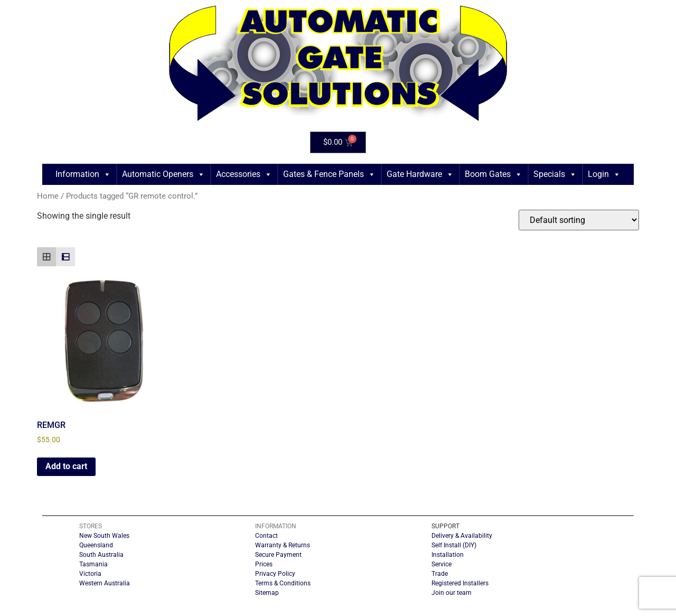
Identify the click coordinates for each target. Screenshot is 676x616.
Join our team (452, 593)
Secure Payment (278, 555)
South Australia (101, 555)
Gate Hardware (420, 174)
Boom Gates (494, 174)
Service (442, 564)
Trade (440, 574)
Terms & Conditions (283, 583)
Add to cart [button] (66, 466)
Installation (448, 555)
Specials (555, 174)
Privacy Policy (275, 574)
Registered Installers (460, 583)
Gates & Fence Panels (329, 174)
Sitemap (267, 593)
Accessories (244, 174)
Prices (264, 564)
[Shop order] (579, 220)
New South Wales (104, 536)
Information (83, 174)
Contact (266, 536)
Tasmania (93, 564)
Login (604, 174)
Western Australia (105, 583)
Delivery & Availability (462, 536)
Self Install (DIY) (454, 545)
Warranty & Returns (283, 545)
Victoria (90, 574)
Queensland (96, 545)
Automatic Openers (163, 174)
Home (48, 196)
